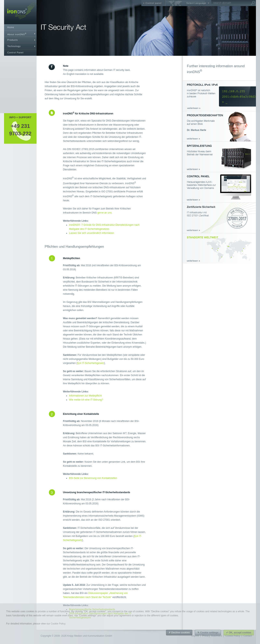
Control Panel (15, 53)
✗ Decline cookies (179, 633)
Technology (14, 46)
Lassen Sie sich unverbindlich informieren (92, 233)
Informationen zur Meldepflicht (85, 396)
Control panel (154, 3)
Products (12, 40)
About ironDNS (17, 34)
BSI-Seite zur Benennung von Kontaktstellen (93, 478)
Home (11, 27)
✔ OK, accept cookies (239, 633)
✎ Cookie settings (208, 633)
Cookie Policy (58, 624)
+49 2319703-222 (20, 130)
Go (253, 3)
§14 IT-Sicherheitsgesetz (91, 363)
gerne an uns (104, 213)
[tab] (20, 34)
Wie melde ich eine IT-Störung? (86, 400)
